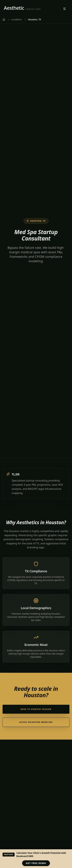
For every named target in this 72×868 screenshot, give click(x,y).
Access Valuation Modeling (36, 722)
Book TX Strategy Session (36, 709)
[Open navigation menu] (64, 9)
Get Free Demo (36, 863)
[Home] (4, 20)
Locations (17, 19)
